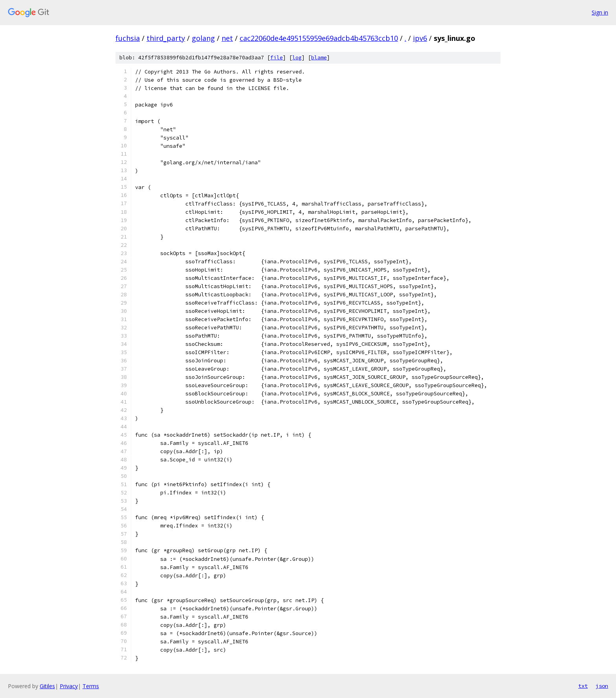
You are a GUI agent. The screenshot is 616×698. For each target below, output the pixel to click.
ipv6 (420, 38)
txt (583, 686)
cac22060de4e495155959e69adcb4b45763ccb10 (319, 38)
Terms (91, 686)
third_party (166, 38)
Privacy (69, 686)
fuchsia (128, 38)
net (227, 38)
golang (203, 38)
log (297, 58)
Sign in (600, 12)
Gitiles (47, 686)
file (277, 58)
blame (319, 58)
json (602, 686)
